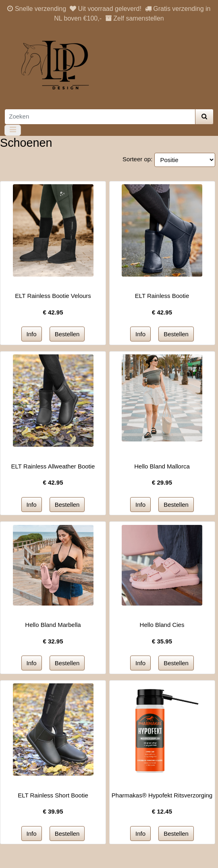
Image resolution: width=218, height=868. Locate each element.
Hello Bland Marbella (53, 625)
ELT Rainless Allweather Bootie (53, 466)
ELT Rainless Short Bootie (53, 795)
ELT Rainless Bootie (162, 296)
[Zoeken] (100, 117)
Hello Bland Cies (162, 625)
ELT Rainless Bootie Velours (53, 296)
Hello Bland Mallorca (162, 466)
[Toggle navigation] (13, 130)
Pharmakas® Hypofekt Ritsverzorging (162, 795)
